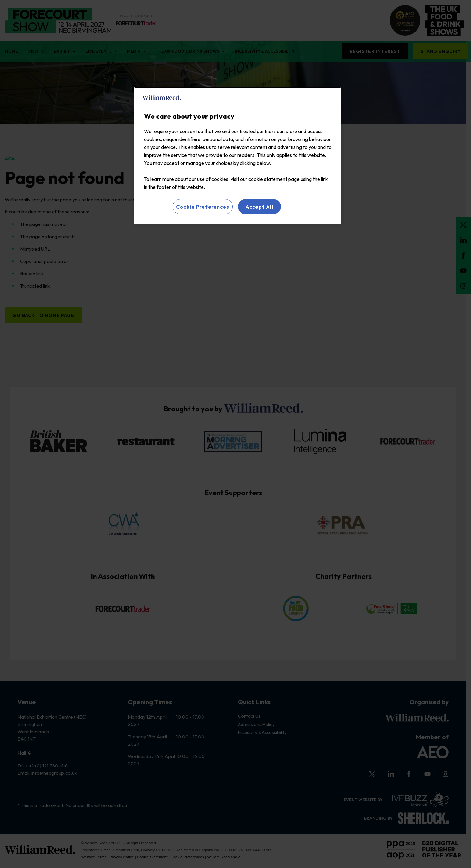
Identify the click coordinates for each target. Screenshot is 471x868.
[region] (238, 156)
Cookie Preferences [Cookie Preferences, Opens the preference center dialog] (203, 207)
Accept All (259, 207)
